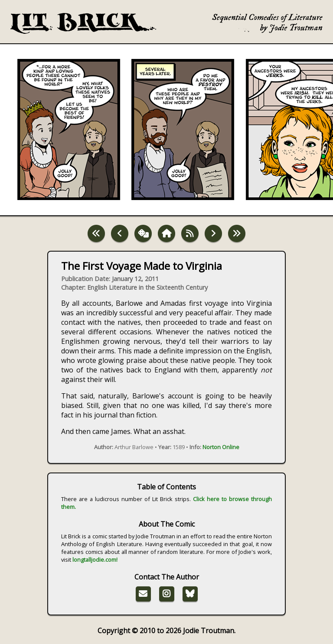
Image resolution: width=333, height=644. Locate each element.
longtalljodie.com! (95, 560)
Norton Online (221, 447)
